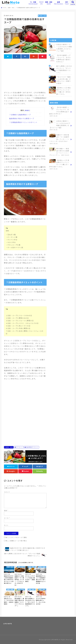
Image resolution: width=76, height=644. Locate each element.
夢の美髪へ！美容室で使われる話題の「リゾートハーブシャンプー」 (59, 151)
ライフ (41, 3)
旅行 (67, 3)
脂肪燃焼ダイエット (32, 447)
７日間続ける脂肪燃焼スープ (20, 115)
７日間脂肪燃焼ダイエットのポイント (23, 122)
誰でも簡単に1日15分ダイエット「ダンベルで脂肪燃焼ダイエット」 (64, 69)
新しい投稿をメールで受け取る (16, 541)
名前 (6, 511)
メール (7, 518)
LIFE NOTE (8, 624)
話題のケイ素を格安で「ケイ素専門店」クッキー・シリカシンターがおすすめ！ (59, 138)
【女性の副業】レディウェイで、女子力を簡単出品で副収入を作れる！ (63, 58)
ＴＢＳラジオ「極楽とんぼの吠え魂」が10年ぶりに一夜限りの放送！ (64, 80)
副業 (59, 3)
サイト (6, 525)
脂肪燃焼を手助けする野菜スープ (22, 118)
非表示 (27, 110)
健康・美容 (49, 3)
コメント (7, 492)
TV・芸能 (33, 3)
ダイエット (20, 447)
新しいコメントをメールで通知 (16, 537)
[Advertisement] (25, 74)
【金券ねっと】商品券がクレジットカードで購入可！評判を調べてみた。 (63, 90)
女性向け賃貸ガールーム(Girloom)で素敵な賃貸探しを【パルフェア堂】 (64, 48)
